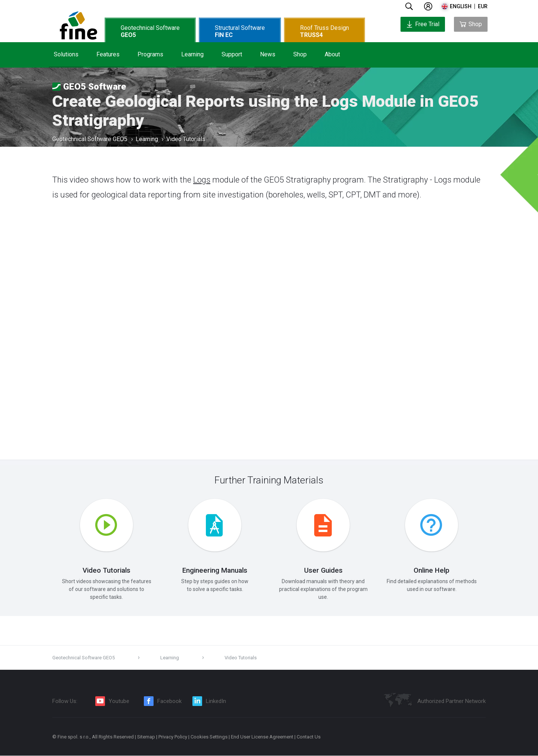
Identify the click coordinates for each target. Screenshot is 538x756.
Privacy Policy (173, 737)
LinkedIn (216, 701)
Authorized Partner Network (452, 701)
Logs (202, 180)
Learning (192, 54)
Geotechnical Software (150, 31)
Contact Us (309, 737)
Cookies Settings (209, 737)
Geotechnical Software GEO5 (90, 140)
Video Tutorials (186, 140)
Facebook (169, 701)
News (268, 54)
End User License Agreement (262, 737)
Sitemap (146, 737)
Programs (150, 54)
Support (232, 54)
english (461, 6)
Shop (300, 54)
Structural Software (240, 31)
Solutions (66, 54)
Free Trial (423, 24)
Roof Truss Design (324, 31)
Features (108, 54)
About (332, 54)
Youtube (119, 701)
